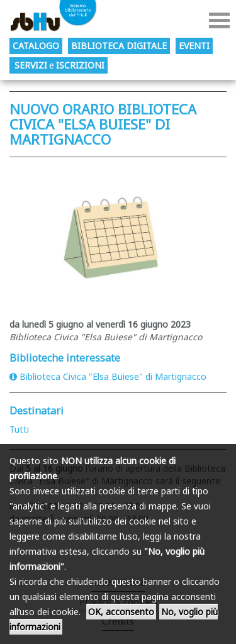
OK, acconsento (121, 612)
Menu (219, 20)
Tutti (19, 429)
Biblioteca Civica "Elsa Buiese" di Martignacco (108, 376)
